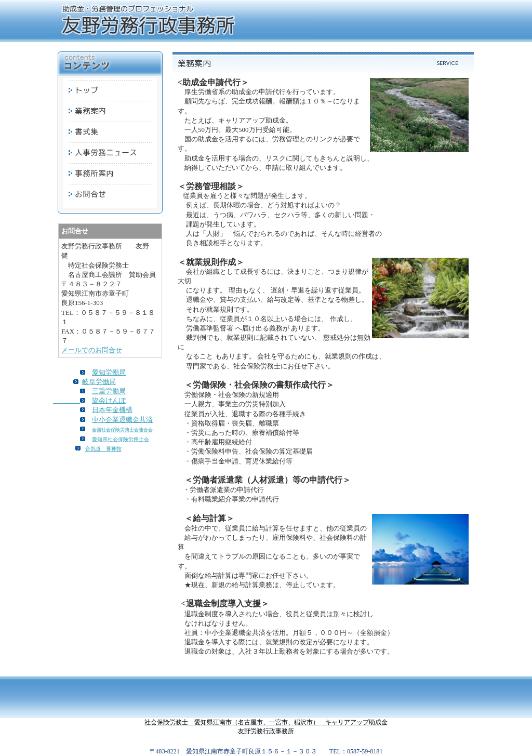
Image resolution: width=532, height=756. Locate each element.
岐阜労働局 (99, 382)
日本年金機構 (112, 410)
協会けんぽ (109, 400)
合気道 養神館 (103, 449)
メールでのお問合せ (92, 350)
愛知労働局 (109, 372)
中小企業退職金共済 (122, 420)
